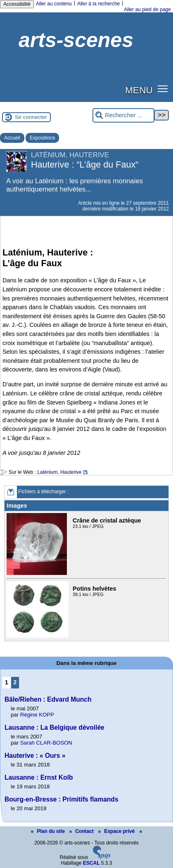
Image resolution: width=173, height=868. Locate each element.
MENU (139, 90)
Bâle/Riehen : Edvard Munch (48, 699)
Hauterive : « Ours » (35, 756)
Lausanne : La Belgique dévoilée (55, 727)
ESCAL (91, 863)
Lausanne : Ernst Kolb (39, 777)
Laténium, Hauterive (59, 472)
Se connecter (31, 117)
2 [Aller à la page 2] (15, 682)
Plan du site (49, 831)
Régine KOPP (37, 715)
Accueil (12, 138)
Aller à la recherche (98, 4)
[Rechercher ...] (123, 115)
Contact (82, 831)
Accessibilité (17, 4)
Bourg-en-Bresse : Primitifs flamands (62, 799)
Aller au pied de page (147, 9)
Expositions (42, 138)
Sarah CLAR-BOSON (46, 743)
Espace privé (117, 831)
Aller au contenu (54, 4)
